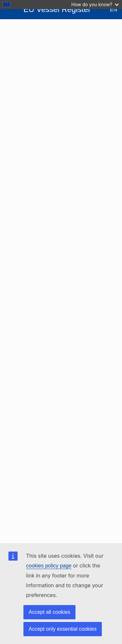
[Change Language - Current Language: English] (108, 10)
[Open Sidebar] (10, 10)
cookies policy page (49, 566)
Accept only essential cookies (63, 629)
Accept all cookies (49, 612)
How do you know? (95, 4)
